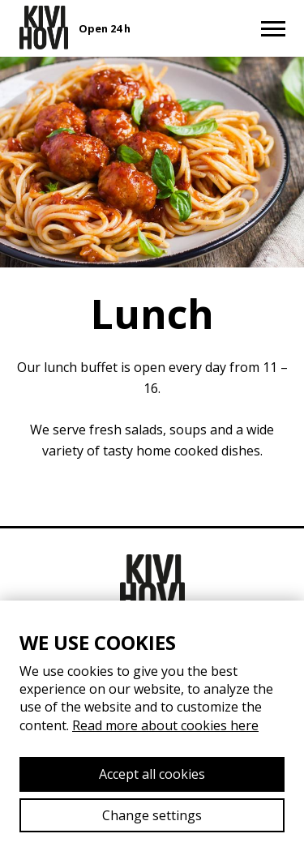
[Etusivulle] (44, 28)
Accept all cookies (152, 774)
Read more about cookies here (165, 725)
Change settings (152, 815)
